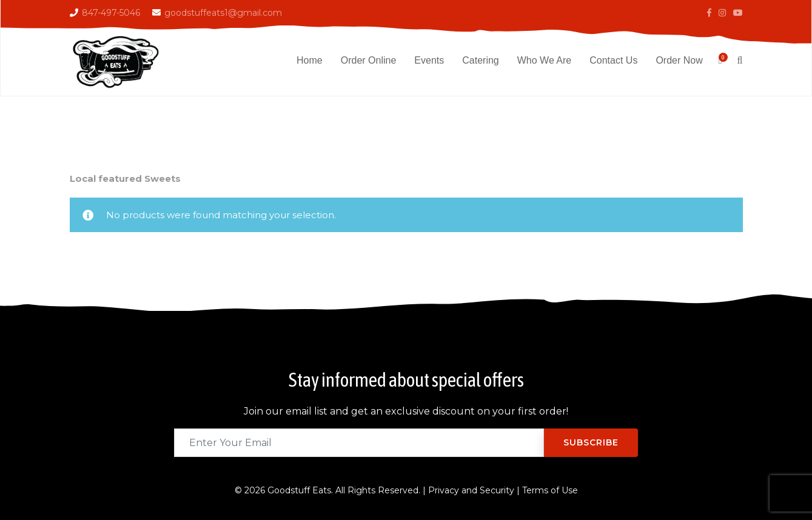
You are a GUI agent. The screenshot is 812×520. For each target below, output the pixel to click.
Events (429, 60)
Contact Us (613, 60)
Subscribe (591, 442)
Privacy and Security (471, 490)
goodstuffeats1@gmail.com (223, 13)
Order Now (679, 60)
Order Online (369, 60)
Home (310, 60)
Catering (480, 60)
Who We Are (545, 60)
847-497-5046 (111, 13)
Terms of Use (550, 490)
